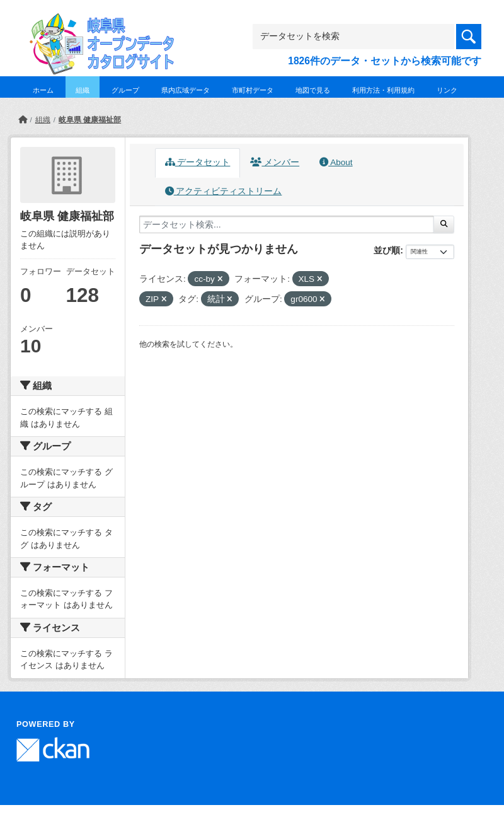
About (336, 162)
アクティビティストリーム (224, 191)
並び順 (387, 250)
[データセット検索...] (287, 224)
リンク (447, 90)
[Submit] (444, 224)
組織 (83, 90)
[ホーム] (23, 120)
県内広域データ (186, 90)
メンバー (275, 162)
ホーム (43, 90)
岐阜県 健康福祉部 (90, 120)
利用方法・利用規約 (383, 90)
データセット (198, 162)
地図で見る (313, 90)
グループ (125, 90)
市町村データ (253, 90)
